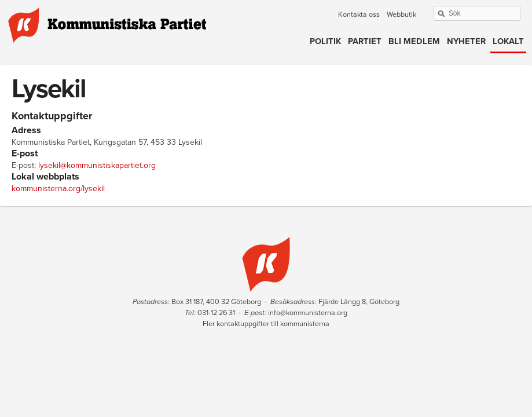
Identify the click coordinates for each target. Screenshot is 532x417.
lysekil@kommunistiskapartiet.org (97, 165)
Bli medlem (414, 41)
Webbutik (401, 14)
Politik (325, 41)
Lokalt (508, 41)
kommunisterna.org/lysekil (58, 189)
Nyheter (466, 41)
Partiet (365, 41)
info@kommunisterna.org (308, 313)
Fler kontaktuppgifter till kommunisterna (266, 324)
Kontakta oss (359, 14)
